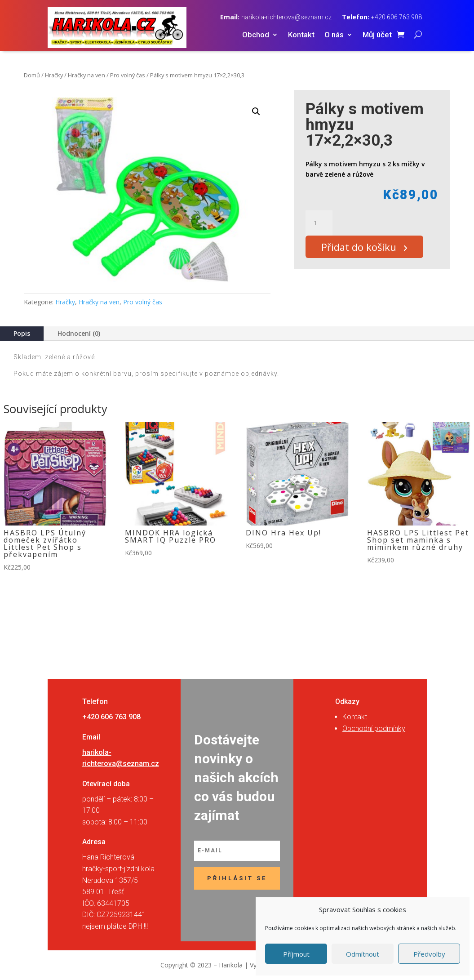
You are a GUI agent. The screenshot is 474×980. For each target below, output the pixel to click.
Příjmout (296, 954)
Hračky (54, 75)
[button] (256, 111)
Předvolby (429, 954)
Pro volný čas (128, 75)
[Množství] (319, 223)
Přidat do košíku (363, 249)
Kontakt (301, 35)
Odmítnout (363, 954)
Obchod (256, 35)
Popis (22, 333)
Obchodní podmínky (374, 728)
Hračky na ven (86, 75)
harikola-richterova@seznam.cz (287, 17)
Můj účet (377, 35)
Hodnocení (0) (79, 333)
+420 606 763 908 (396, 17)
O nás (334, 35)
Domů (32, 75)
